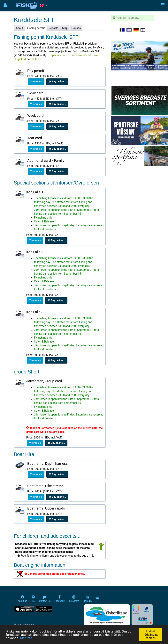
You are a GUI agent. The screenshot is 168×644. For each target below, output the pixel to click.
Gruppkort (20, 59)
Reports (53, 28)
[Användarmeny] (5, 5)
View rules (36, 81)
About (19, 28)
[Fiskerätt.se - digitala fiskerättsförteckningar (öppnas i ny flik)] (107, 615)
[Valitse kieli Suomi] (143, 30)
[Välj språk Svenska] (122, 30)
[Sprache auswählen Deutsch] (136, 30)
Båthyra (37, 59)
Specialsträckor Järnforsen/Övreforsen (74, 55)
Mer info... (27, 638)
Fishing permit (36, 28)
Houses (76, 28)
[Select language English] (129, 30)
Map (65, 28)
